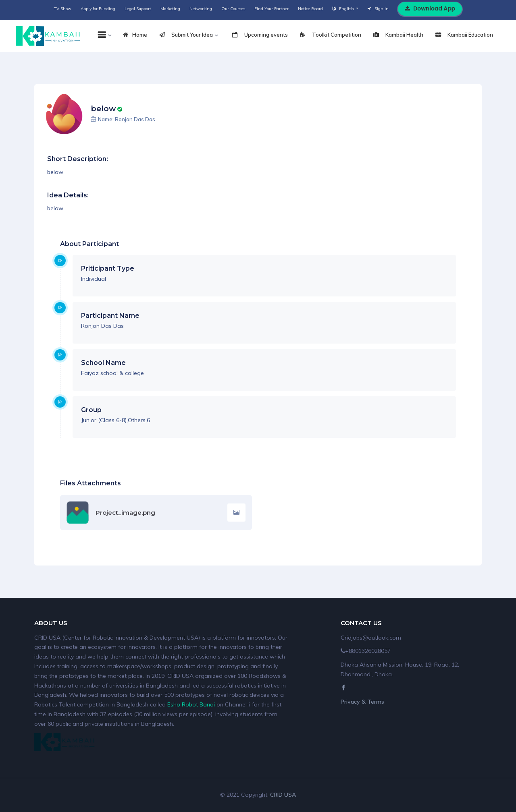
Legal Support (138, 9)
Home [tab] (135, 35)
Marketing (170, 9)
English (344, 9)
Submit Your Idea (188, 35)
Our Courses (233, 9)
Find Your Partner (272, 9)
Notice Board (310, 9)
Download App (430, 8)
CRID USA (283, 795)
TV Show (63, 9)
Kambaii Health (398, 35)
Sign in (378, 9)
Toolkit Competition (331, 35)
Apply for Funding (98, 9)
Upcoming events (260, 35)
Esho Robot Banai (191, 704)
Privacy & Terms (362, 702)
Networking (201, 9)
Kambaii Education (464, 35)
